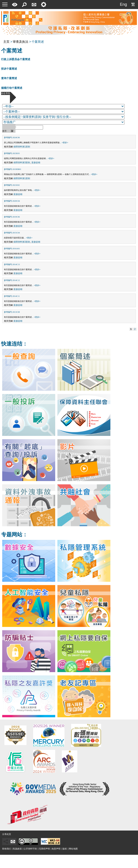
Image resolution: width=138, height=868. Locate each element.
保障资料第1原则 (22, 147)
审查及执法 (21, 42)
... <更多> (64, 143)
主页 (6, 42)
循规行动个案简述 (12, 88)
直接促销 (36, 163)
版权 (65, 849)
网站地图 (73, 849)
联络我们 (7, 849)
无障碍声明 (44, 849)
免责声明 (56, 849)
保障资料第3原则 (22, 163)
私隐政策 (17, 849)
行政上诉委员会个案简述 (16, 59)
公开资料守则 (30, 849)
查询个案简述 (9, 78)
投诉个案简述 (9, 69)
